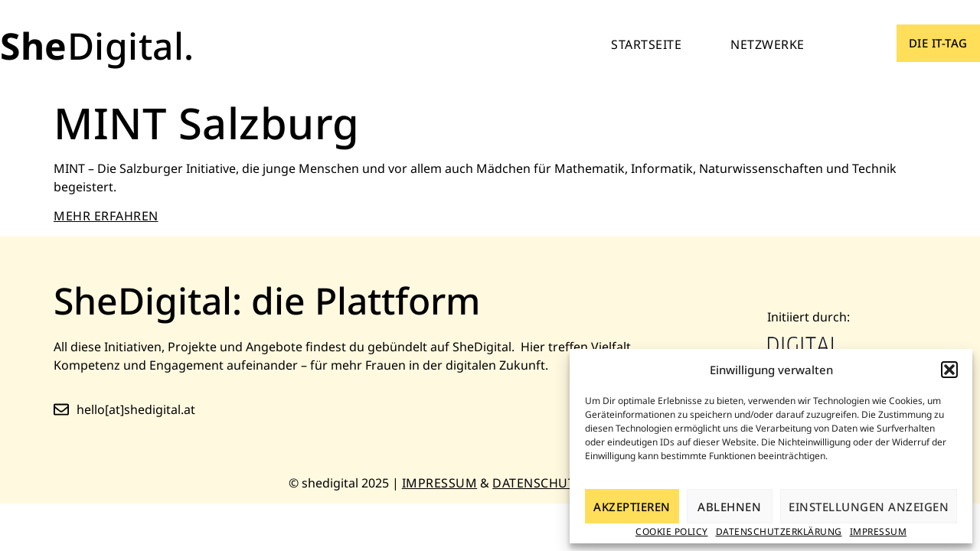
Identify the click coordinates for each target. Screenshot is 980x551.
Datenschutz (537, 483)
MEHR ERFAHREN (106, 216)
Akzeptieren (632, 507)
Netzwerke (768, 44)
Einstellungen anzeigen (869, 507)
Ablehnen (729, 507)
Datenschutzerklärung (779, 531)
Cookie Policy (672, 531)
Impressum (879, 531)
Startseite (646, 44)
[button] (949, 370)
